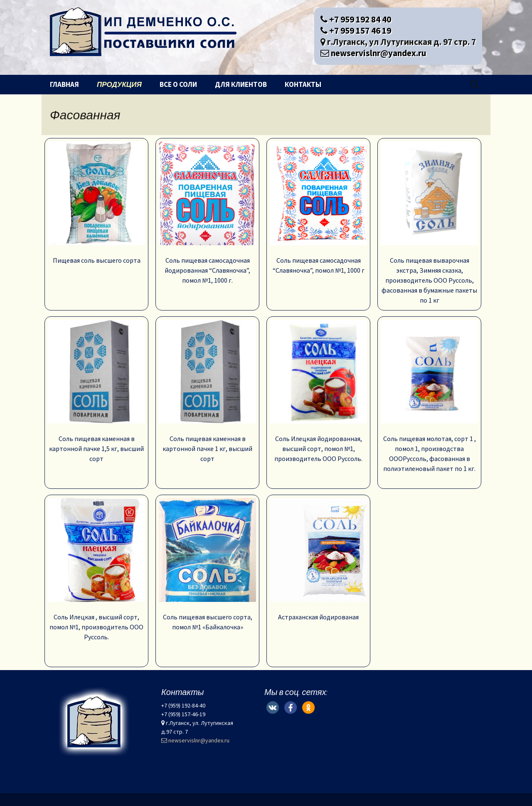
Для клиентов (241, 84)
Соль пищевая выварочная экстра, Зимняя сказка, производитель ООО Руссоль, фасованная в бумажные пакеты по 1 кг (429, 223)
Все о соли (178, 84)
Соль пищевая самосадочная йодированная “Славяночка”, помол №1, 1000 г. (207, 213)
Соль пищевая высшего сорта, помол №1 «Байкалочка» (207, 564)
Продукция (119, 84)
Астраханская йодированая (318, 560)
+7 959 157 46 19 (356, 31)
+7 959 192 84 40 (356, 19)
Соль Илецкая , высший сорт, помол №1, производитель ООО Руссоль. (96, 569)
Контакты (303, 84)
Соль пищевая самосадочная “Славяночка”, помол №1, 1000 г (318, 208)
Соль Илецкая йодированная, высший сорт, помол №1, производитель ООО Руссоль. (318, 391)
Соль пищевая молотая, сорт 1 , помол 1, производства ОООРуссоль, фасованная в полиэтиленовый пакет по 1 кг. (429, 396)
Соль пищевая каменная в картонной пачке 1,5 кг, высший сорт (96, 391)
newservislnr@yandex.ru (373, 53)
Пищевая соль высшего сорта (96, 203)
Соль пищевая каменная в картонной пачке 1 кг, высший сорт (207, 391)
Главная (64, 84)
